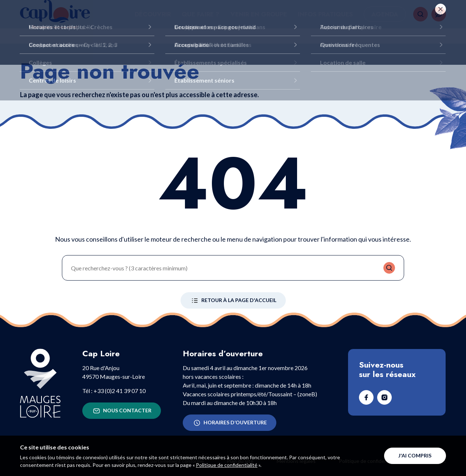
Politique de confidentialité (227, 465)
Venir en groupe (259, 22)
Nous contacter (122, 411)
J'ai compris (415, 455)
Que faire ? (201, 22)
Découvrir (153, 22)
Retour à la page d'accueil (233, 301)
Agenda (385, 22)
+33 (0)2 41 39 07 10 (120, 391)
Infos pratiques (325, 22)
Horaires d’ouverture (230, 423)
